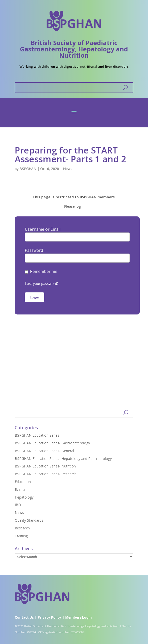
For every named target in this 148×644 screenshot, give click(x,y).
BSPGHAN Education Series (37, 435)
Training (21, 536)
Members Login (78, 617)
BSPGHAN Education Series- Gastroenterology (52, 443)
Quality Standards (29, 520)
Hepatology (24, 497)
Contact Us (24, 617)
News (68, 169)
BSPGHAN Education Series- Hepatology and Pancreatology (63, 459)
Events (20, 489)
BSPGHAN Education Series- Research (46, 474)
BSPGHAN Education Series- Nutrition (45, 466)
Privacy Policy (49, 617)
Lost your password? (42, 284)
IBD (18, 505)
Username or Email (43, 229)
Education (23, 482)
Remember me (44, 271)
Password (34, 250)
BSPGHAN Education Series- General (44, 451)
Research (22, 528)
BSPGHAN (28, 169)
